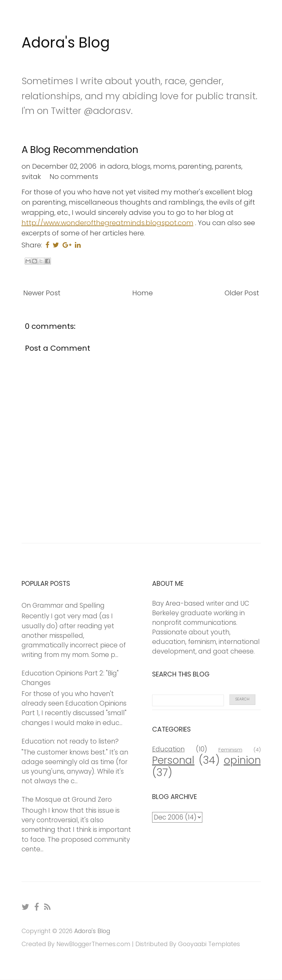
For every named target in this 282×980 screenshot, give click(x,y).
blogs (141, 166)
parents (228, 166)
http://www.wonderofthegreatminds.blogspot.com (108, 223)
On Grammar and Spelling (63, 605)
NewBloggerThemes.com (93, 944)
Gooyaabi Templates (209, 944)
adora (118, 166)
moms (164, 166)
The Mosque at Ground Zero (67, 800)
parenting (195, 166)
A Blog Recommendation (80, 150)
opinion (242, 760)
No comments (74, 177)
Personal (173, 760)
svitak (31, 177)
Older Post (242, 293)
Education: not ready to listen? (70, 741)
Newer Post (42, 293)
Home (143, 293)
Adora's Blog (66, 43)
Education (168, 749)
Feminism (230, 750)
